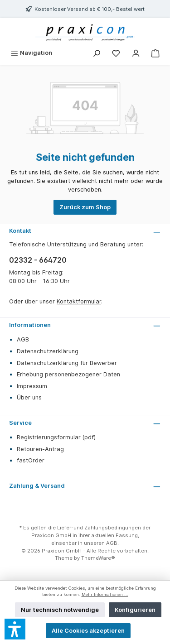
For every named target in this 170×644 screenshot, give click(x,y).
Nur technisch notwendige (60, 610)
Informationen (30, 325)
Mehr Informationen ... (105, 594)
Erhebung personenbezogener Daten (68, 374)
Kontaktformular (79, 301)
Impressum (32, 386)
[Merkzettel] (116, 53)
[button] (15, 629)
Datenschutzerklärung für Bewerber (67, 363)
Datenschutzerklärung (48, 351)
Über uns (29, 397)
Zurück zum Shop (85, 207)
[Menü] (31, 53)
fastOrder (31, 460)
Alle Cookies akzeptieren (88, 631)
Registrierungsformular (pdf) (56, 437)
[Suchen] (97, 53)
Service (20, 423)
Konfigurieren (135, 610)
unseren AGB (101, 543)
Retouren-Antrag (40, 449)
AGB (23, 339)
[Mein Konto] (136, 53)
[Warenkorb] (155, 53)
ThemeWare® (98, 558)
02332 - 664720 (38, 260)
